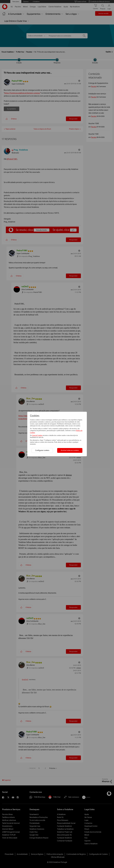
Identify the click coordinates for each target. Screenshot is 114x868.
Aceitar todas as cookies (70, 450)
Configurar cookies (42, 450)
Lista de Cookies (37, 435)
